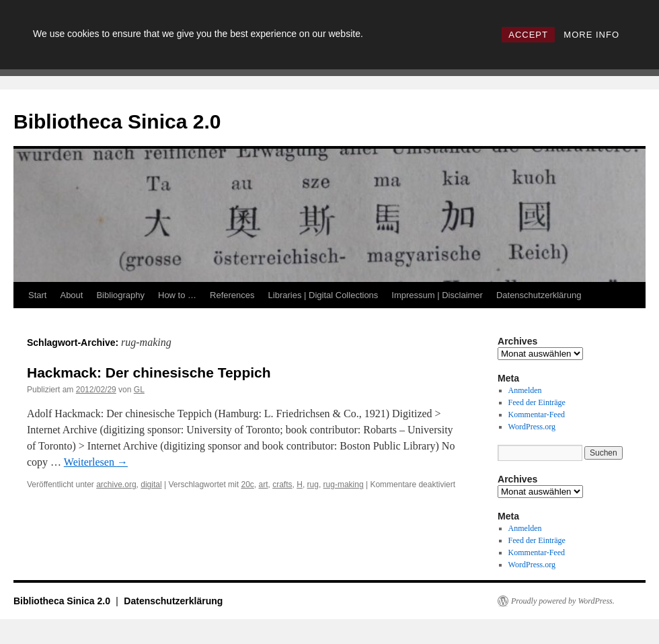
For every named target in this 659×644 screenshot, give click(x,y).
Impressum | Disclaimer (437, 295)
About (71, 295)
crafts (282, 485)
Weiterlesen (96, 462)
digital (151, 485)
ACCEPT (528, 35)
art (264, 485)
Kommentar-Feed (537, 415)
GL (139, 390)
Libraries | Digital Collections (323, 295)
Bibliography (120, 295)
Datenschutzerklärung (539, 295)
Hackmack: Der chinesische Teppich (149, 372)
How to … (177, 295)
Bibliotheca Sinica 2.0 (117, 121)
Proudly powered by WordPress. (563, 601)
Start (37, 295)
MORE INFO (591, 35)
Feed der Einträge (537, 402)
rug (313, 485)
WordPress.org (532, 427)
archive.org (116, 485)
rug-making (344, 485)
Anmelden (525, 390)
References (232, 295)
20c (247, 485)
